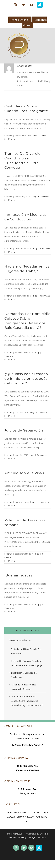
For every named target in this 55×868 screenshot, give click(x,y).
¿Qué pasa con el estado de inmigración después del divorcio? (26, 379)
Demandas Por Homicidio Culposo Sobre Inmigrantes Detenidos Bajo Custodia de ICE (27, 701)
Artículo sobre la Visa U (25, 473)
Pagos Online (20, 20)
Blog (35, 136)
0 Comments (44, 197)
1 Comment (44, 136)
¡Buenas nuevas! (19, 575)
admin (10, 136)
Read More (9, 139)
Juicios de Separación (24, 430)
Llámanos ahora (35, 22)
